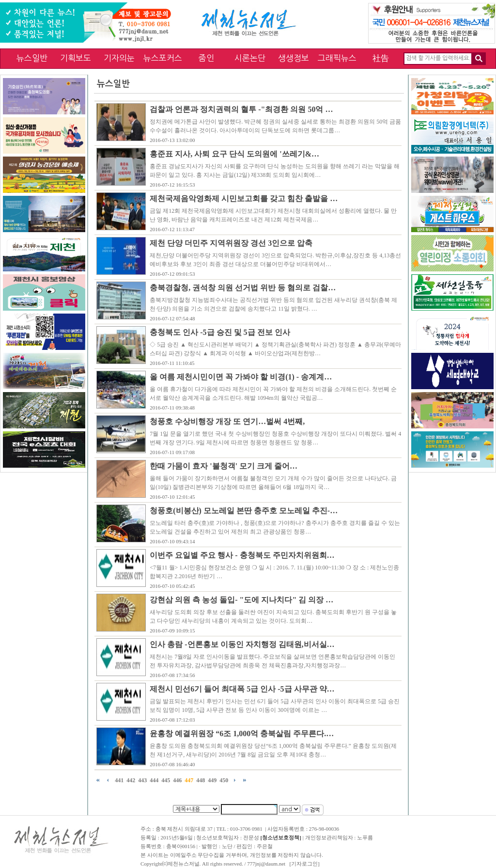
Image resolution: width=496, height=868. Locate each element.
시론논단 (250, 58)
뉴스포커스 (163, 58)
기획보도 (76, 58)
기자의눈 (119, 58)
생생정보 (294, 58)
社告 (381, 58)
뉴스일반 (32, 58)
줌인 (206, 58)
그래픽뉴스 (337, 58)
